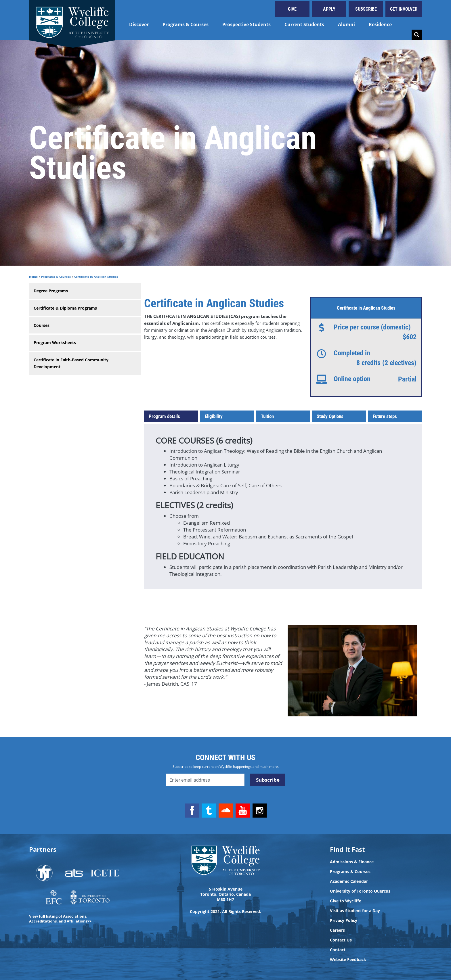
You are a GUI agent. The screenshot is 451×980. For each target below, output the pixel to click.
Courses (42, 325)
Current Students (304, 24)
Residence (380, 24)
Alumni (346, 24)
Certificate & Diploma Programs (65, 308)
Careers (337, 930)
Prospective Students (246, 24)
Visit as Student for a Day (355, 911)
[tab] (171, 416)
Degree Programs (51, 291)
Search (417, 35)
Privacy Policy (344, 920)
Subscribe (366, 9)
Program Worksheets (55, 343)
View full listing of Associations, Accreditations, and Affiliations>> (60, 919)
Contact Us (341, 940)
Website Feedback (348, 960)
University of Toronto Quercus (360, 891)
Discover (139, 24)
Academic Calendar (349, 881)
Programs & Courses (186, 24)
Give (292, 9)
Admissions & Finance (352, 862)
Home (33, 277)
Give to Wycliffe (346, 901)
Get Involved (404, 9)
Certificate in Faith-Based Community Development (71, 363)
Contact (338, 950)
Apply (329, 9)
